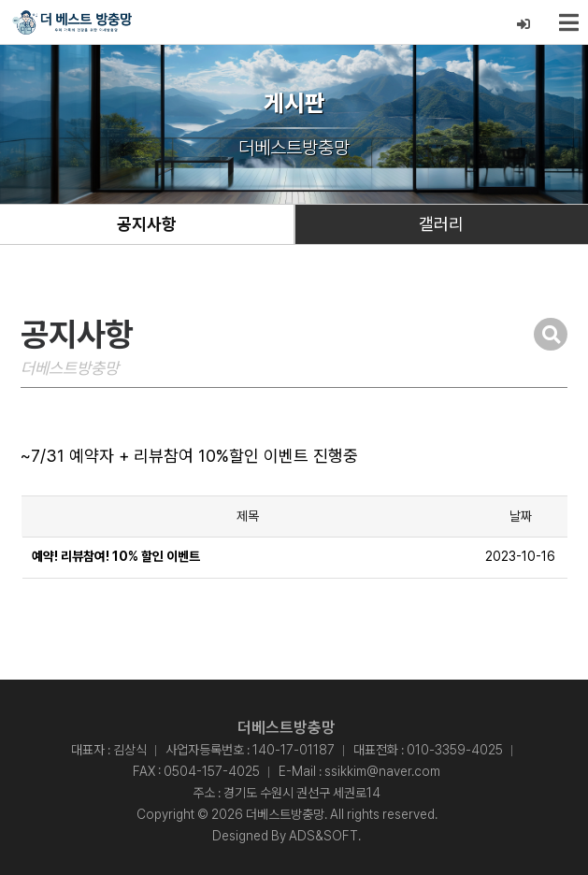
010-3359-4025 (455, 750)
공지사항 (147, 224)
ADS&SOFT (323, 836)
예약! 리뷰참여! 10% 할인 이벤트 (116, 556)
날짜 (521, 516)
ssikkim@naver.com (382, 771)
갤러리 (441, 224)
